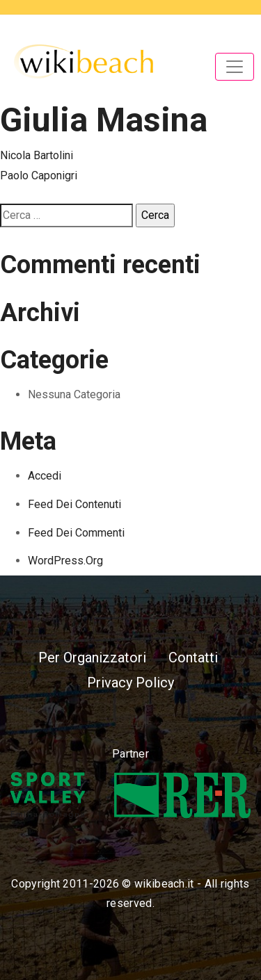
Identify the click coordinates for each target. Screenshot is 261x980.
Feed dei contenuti (74, 504)
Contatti (193, 658)
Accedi (45, 476)
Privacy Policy (130, 683)
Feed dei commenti (76, 533)
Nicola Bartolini (37, 155)
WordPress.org (65, 561)
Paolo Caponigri (39, 175)
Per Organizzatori (92, 658)
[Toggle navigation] (235, 67)
